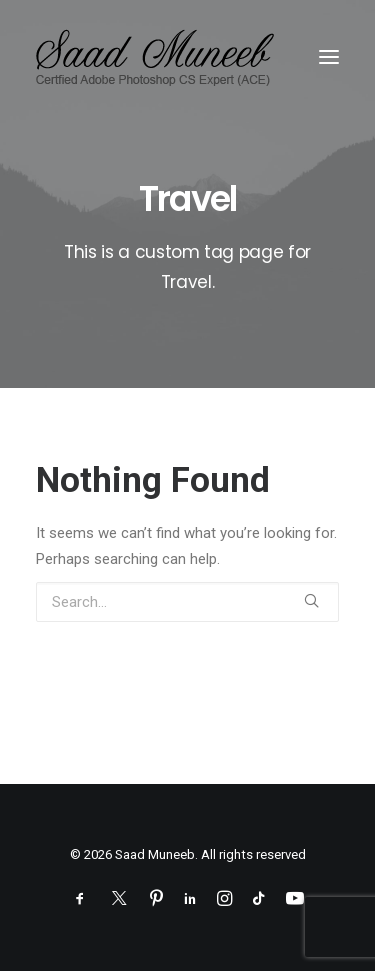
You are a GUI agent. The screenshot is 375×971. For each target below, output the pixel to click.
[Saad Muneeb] (158, 57)
